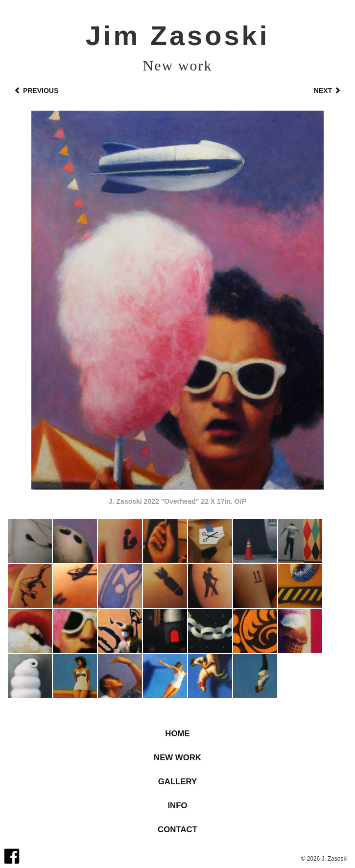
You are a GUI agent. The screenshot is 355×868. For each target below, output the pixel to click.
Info (177, 806)
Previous (36, 91)
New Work (177, 758)
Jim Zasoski (178, 35)
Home (177, 734)
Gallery (178, 782)
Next (327, 91)
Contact (177, 830)
